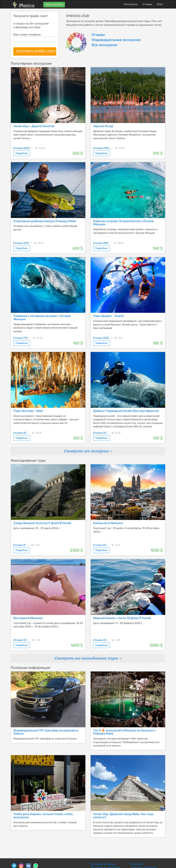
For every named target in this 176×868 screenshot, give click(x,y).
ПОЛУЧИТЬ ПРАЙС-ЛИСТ (36, 51)
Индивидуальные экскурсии (116, 40)
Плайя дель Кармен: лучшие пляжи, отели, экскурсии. (43, 816)
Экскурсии (131, 4)
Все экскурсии (104, 45)
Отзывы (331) (21, 243)
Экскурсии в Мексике (103, 864)
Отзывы (147, 4)
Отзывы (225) (101, 338)
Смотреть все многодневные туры (88, 658)
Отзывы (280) (21, 148)
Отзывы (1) (19, 545)
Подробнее (22, 153)
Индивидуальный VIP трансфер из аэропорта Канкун (46, 732)
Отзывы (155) (101, 243)
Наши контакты (54, 5)
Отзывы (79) (20, 338)
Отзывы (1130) (101, 148)
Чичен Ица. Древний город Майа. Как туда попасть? (123, 816)
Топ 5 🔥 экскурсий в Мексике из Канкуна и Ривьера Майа (124, 732)
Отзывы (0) (20, 433)
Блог (160, 4)
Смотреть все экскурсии (88, 451)
